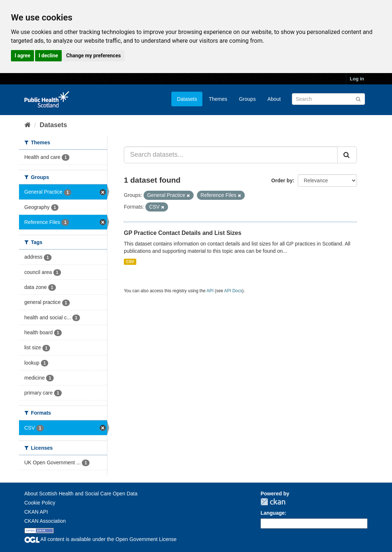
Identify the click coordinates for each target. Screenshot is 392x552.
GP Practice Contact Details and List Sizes (183, 233)
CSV (130, 262)
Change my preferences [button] (93, 56)
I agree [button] (22, 56)
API (210, 291)
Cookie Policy (40, 503)
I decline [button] (48, 56)
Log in (357, 79)
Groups (247, 99)
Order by (282, 180)
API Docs (233, 291)
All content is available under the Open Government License (101, 539)
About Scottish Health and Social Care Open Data (81, 494)
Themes (218, 99)
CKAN (273, 502)
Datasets (187, 99)
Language (273, 513)
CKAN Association (45, 521)
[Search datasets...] (231, 155)
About (274, 99)
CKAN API (36, 512)
